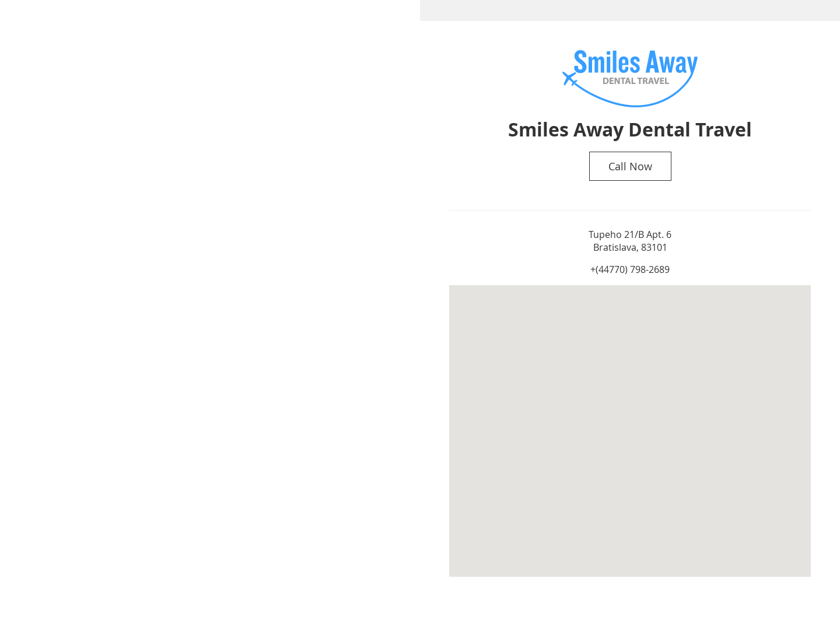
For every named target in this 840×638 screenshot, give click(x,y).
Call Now (630, 166)
